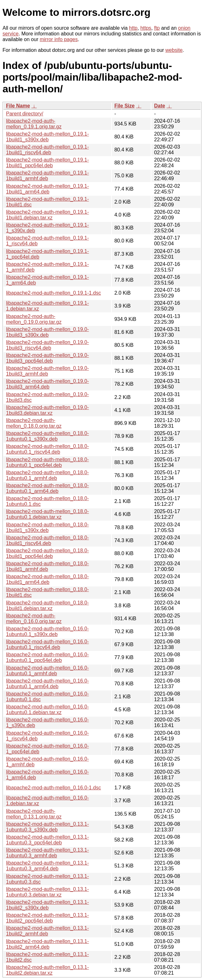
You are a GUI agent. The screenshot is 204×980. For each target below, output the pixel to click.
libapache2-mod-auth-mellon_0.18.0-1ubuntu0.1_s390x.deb (48, 436)
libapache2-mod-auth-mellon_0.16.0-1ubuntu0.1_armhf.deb (48, 671)
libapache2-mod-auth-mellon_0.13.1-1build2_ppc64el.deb (48, 918)
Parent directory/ (25, 114)
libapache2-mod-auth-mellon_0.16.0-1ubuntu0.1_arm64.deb (48, 684)
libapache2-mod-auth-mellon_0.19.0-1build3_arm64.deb (48, 384)
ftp (157, 28)
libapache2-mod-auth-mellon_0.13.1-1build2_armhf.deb (48, 931)
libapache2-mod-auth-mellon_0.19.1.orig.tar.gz (34, 124)
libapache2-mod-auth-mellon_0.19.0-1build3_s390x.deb (48, 332)
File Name (18, 106)
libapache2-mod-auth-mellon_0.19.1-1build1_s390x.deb (48, 137)
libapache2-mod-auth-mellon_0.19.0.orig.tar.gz (34, 319)
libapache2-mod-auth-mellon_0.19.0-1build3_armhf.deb (48, 371)
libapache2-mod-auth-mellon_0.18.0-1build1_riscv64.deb (48, 540)
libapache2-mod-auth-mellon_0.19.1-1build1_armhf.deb (48, 176)
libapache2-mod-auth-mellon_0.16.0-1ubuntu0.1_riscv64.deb (48, 644)
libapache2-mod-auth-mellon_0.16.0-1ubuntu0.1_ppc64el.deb (48, 657)
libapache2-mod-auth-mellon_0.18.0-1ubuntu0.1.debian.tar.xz (48, 514)
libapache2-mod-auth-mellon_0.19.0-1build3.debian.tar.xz (48, 410)
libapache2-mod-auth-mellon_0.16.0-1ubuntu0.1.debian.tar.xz (48, 710)
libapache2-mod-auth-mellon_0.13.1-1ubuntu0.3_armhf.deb (48, 853)
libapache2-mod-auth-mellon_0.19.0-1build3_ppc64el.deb (48, 358)
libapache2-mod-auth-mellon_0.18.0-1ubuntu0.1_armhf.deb (48, 475)
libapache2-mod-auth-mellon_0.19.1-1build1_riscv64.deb (48, 150)
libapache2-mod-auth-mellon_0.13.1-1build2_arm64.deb (48, 944)
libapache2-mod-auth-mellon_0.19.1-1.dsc (54, 293)
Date (159, 106)
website (174, 50)
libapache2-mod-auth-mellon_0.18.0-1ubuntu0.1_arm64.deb (48, 488)
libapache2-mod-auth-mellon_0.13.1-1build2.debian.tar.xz (48, 970)
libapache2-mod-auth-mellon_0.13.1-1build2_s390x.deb (48, 905)
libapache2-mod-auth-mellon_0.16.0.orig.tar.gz (34, 619)
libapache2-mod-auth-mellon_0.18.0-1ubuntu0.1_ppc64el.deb (48, 462)
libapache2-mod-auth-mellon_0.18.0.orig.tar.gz (34, 423)
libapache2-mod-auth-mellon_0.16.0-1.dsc (54, 788)
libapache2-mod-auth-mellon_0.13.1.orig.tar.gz (34, 814)
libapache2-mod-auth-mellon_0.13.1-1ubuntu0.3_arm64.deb (48, 866)
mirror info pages (59, 39)
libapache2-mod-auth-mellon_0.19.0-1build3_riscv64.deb (48, 345)
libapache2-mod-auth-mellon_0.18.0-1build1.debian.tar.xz (48, 606)
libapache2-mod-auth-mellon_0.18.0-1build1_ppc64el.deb (48, 553)
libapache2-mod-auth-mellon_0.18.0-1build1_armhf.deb (48, 566)
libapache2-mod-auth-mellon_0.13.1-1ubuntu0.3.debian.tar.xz (48, 892)
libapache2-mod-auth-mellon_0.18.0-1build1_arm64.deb (48, 579)
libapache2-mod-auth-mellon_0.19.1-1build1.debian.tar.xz (48, 215)
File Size (124, 106)
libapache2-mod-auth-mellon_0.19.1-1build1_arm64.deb (48, 189)
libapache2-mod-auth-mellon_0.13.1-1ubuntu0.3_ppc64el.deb (48, 840)
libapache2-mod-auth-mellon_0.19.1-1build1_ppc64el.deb (48, 163)
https (146, 28)
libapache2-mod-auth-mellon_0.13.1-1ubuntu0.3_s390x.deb (48, 827)
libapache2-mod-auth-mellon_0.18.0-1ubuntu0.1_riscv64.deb (48, 449)
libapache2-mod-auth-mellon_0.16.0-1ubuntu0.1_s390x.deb (48, 631)
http (133, 28)
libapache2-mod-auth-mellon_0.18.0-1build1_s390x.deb (48, 527)
